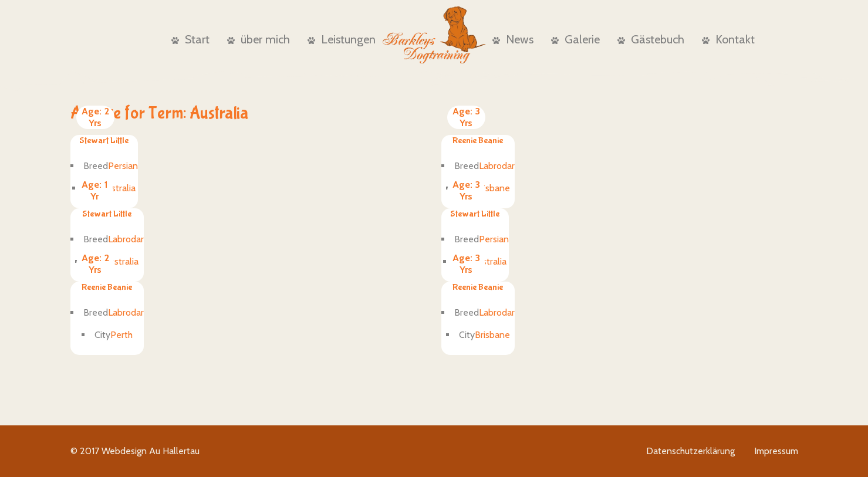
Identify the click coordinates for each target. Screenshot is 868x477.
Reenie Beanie (478, 141)
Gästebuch (651, 39)
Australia (118, 188)
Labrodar (497, 166)
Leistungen (342, 39)
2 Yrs (95, 117)
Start (190, 39)
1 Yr (95, 190)
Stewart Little (104, 141)
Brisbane (492, 188)
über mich (259, 39)
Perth (121, 335)
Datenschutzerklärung (690, 451)
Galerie (575, 39)
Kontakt (728, 39)
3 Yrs (466, 117)
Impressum (776, 451)
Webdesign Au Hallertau (151, 451)
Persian (123, 166)
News (513, 39)
